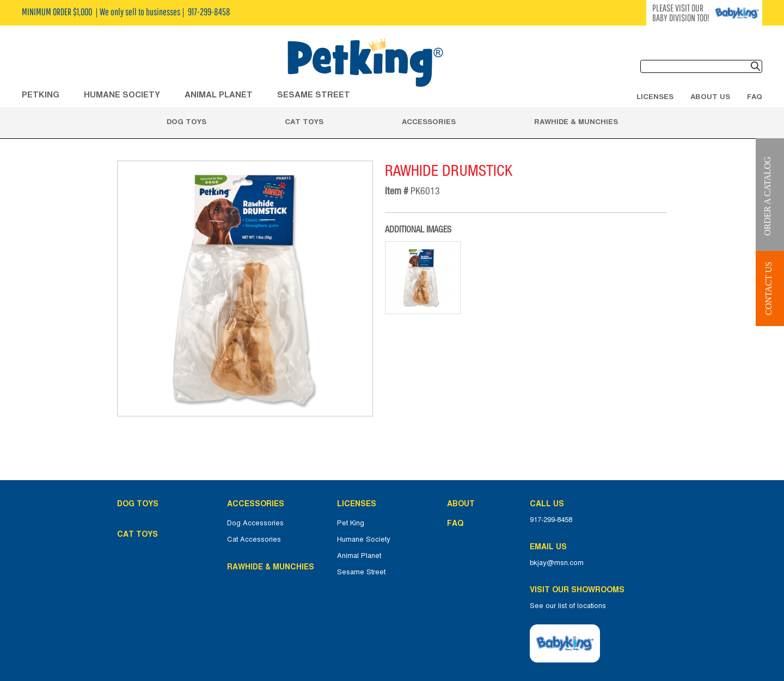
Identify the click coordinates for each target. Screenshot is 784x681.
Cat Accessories (254, 539)
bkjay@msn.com (557, 563)
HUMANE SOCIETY (122, 94)
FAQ (755, 96)
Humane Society (364, 539)
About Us (710, 96)
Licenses (655, 96)
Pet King (351, 523)
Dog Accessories (255, 523)
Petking (41, 94)
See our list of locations (568, 606)
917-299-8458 (551, 520)
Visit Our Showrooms (579, 590)
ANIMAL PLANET (219, 94)
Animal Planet (359, 556)
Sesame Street (314, 94)
